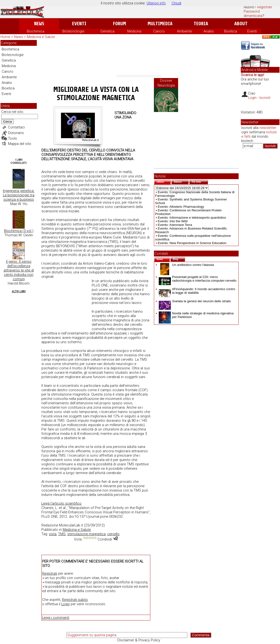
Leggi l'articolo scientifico (61, 503)
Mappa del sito (20, 144)
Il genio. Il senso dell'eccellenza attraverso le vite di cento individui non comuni (19, 270)
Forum (119, 24)
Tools (12, 138)
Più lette (200, 181)
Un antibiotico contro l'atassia (186, 265)
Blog (179, 259)
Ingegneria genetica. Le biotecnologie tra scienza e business (19, 195)
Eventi (79, 24)
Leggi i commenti (56, 618)
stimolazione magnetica (86, 534)
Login (65, 604)
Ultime (164, 181)
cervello (113, 534)
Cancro (159, 31)
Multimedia (160, 24)
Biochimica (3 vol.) (19, 231)
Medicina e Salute (41, 37)
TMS (62, 534)
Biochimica (36, 31)
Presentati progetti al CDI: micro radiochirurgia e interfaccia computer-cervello (198, 279)
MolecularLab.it (71, 525)
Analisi (209, 31)
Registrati (265, 7)
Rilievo (181, 181)
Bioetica (231, 31)
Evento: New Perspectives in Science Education (192, 243)
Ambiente (184, 31)
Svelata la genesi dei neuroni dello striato (195, 301)
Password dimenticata (253, 14)
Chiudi (176, 3)
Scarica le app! (252, 75)
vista (53, 534)
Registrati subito (75, 600)
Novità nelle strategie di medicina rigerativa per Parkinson (196, 315)
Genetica (107, 31)
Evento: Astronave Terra (175, 225)
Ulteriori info (156, 3)
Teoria (201, 24)
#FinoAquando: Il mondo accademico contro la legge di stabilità (197, 291)
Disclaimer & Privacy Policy (139, 640)
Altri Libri (19, 291)
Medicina (134, 31)
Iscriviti (265, 98)
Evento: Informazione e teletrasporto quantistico (192, 218)
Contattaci (16, 127)
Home (5, 37)
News (39, 24)
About (241, 24)
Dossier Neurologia (166, 83)
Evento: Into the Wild (173, 221)
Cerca (8, 122)
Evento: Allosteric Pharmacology (181, 207)
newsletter (268, 128)
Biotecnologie (73, 31)
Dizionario (16, 133)
